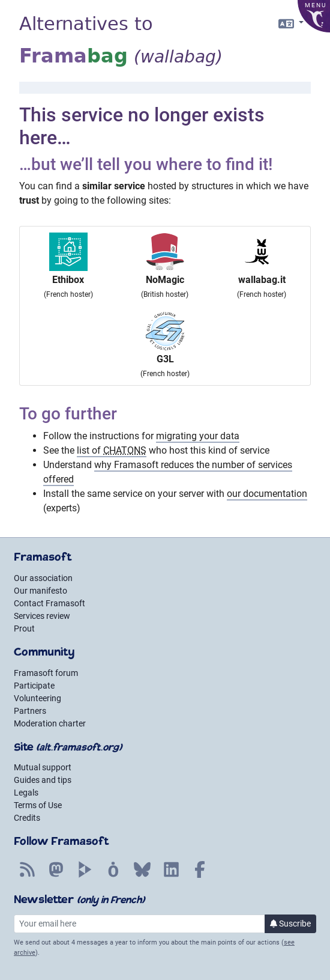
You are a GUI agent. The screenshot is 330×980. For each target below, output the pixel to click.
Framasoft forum (46, 673)
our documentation (267, 494)
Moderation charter (50, 723)
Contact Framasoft (49, 603)
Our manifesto (40, 591)
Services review (42, 616)
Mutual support (43, 767)
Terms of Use (38, 805)
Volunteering (37, 698)
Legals (26, 793)
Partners (30, 711)
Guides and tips (43, 780)
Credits (27, 818)
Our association (43, 578)
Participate (34, 686)
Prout (24, 628)
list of (112, 450)
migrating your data (198, 436)
